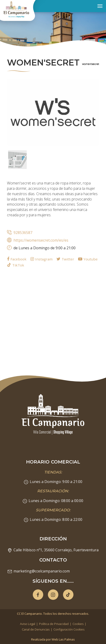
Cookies (78, 624)
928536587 (23, 233)
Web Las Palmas (63, 639)
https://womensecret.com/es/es (41, 240)
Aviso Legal (28, 624)
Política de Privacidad (54, 624)
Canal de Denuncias (36, 629)
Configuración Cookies (69, 629)
